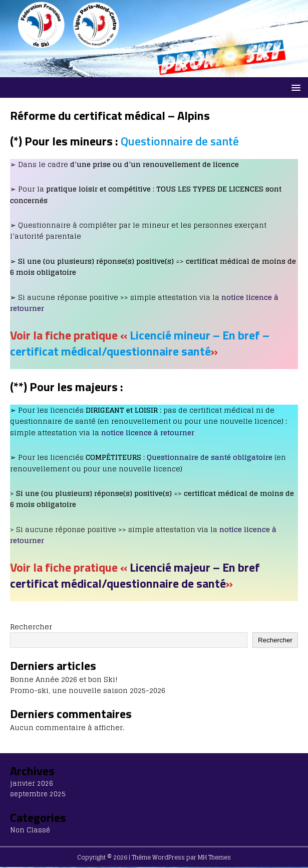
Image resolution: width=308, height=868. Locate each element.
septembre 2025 (38, 794)
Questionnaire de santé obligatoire (210, 457)
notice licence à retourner (148, 432)
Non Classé (30, 830)
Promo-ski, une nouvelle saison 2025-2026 (88, 690)
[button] (294, 87)
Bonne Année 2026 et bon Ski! (64, 679)
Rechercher (31, 627)
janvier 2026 (32, 784)
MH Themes (214, 857)
